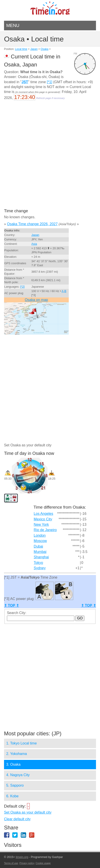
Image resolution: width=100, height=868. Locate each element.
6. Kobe (12, 796)
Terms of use (11, 863)
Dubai (38, 546)
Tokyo (38, 563)
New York (41, 525)
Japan (34, 49)
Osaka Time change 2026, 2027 (32, 224)
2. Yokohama (17, 754)
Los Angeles (43, 514)
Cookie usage (43, 863)
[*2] (23, 287)
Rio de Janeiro (45, 530)
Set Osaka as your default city (28, 812)
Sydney (40, 568)
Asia (34, 244)
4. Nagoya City (18, 775)
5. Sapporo (15, 785)
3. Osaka (13, 764)
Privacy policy (27, 863)
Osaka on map (36, 300)
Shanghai (41, 557)
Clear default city (17, 819)
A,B (64, 291)
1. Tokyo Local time (22, 743)
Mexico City (43, 519)
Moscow (40, 541)
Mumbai (40, 552)
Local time (21, 49)
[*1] (50, 82)
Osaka (45, 49)
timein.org (22, 857)
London (40, 535)
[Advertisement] (50, 157)
